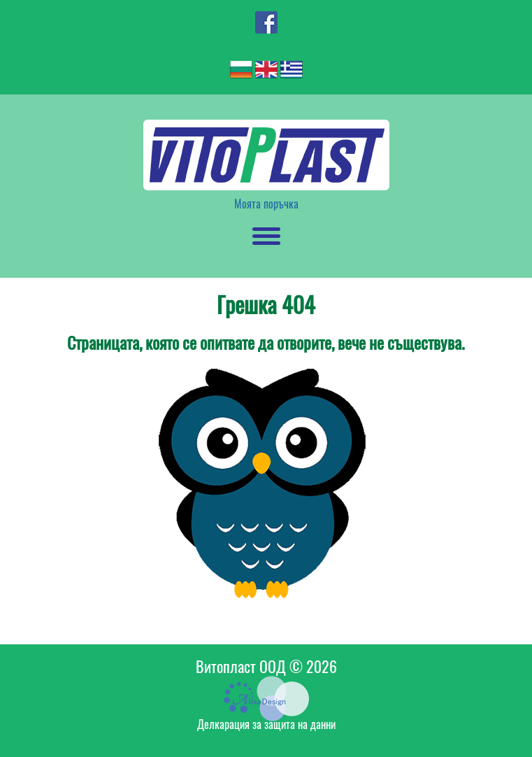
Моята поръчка (266, 204)
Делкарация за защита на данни (266, 724)
